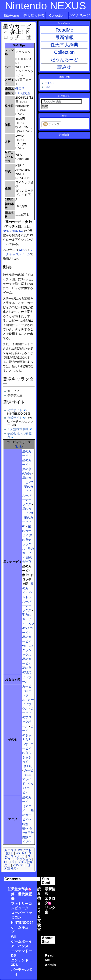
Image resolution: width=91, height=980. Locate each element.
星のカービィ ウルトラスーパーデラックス (28, 597)
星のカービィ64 (28, 522)
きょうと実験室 (39, 916)
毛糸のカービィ (27, 619)
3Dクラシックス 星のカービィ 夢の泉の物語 (27, 659)
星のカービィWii (27, 642)
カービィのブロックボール (28, 717)
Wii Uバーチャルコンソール (18, 855)
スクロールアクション (18, 858)
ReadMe (64, 30)
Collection (57, 15)
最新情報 (64, 37)
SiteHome (11, 15)
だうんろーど (80, 15)
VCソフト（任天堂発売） (18, 867)
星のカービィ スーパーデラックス (28, 496)
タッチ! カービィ (28, 788)
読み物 (39, 893)
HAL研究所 (23, 93)
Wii (14, 936)
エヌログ (49, 83)
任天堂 (20, 89)
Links (47, 87)
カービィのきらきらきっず (28, 735)
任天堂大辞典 (34, 15)
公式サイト (15, 410)
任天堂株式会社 (18, 429)
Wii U (22, 250)
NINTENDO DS (13, 231)
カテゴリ (10, 850)
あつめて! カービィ (28, 628)
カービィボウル (28, 704)
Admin (50, 965)
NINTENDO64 (22, 922)
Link (19, 447)
